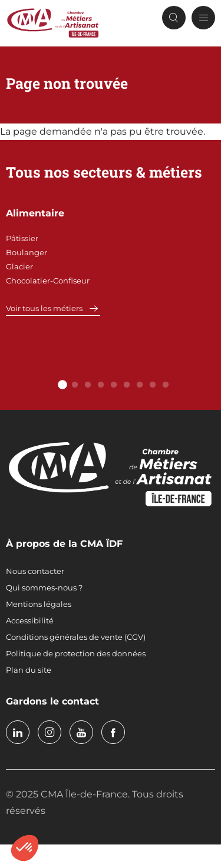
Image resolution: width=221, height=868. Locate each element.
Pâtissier (22, 238)
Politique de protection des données (76, 653)
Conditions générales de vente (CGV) (76, 637)
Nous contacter (35, 571)
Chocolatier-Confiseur (48, 281)
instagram (50, 732)
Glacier (19, 266)
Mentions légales (39, 604)
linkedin (18, 732)
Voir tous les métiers (44, 308)
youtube (81, 732)
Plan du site (29, 670)
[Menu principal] (203, 18)
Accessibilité (30, 620)
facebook (113, 732)
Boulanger (27, 252)
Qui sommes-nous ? (44, 587)
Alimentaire (35, 213)
